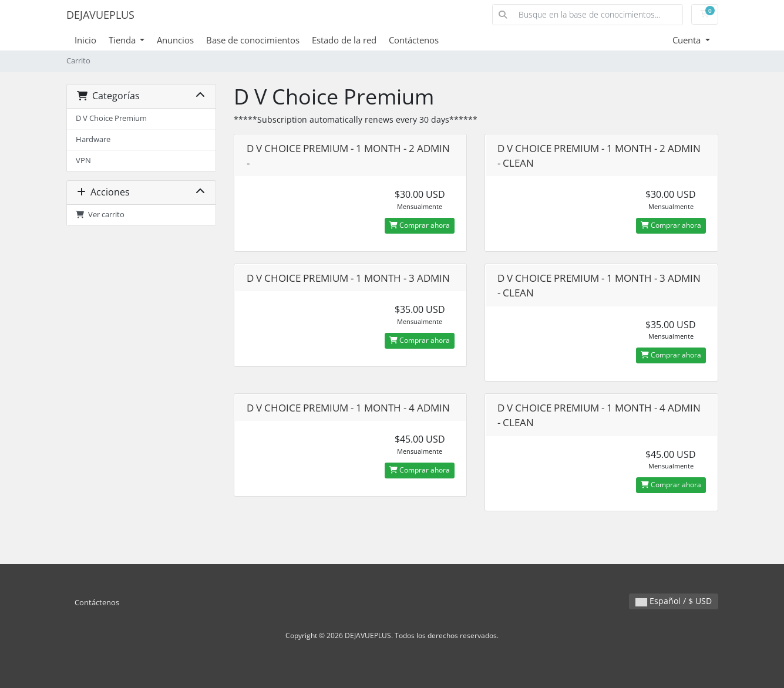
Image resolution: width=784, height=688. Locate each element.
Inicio (85, 40)
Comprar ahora (420, 225)
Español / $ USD (674, 601)
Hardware (93, 139)
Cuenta (688, 40)
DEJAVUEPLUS (100, 15)
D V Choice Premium (111, 118)
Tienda (123, 40)
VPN (83, 161)
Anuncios (175, 40)
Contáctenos (414, 40)
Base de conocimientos (253, 40)
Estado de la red (344, 40)
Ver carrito (100, 215)
